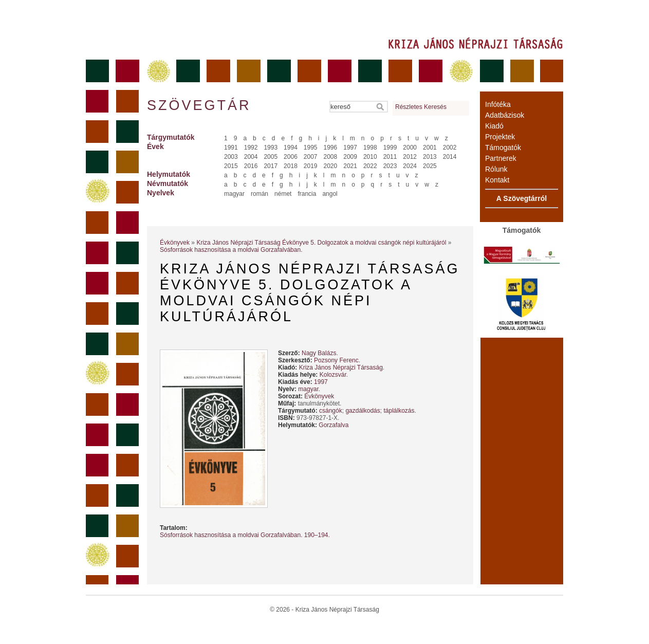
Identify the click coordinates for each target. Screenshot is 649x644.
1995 (311, 148)
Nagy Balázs (319, 353)
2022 (370, 166)
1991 (231, 148)
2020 (331, 166)
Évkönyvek (175, 243)
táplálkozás (399, 411)
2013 (430, 157)
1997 (350, 148)
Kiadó (494, 126)
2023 (390, 166)
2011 (390, 157)
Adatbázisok (505, 115)
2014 (450, 157)
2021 (350, 166)
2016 (251, 166)
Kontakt (497, 180)
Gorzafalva (333, 425)
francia (307, 194)
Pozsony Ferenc (336, 360)
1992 (251, 148)
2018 (291, 166)
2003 (231, 157)
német (283, 194)
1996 (331, 148)
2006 (291, 157)
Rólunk (496, 169)
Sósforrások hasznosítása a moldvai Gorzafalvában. (231, 250)
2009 (350, 157)
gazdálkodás (363, 411)
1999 (390, 148)
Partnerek (501, 158)
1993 (271, 148)
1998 (370, 148)
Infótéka (498, 104)
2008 (331, 157)
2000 (410, 148)
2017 (271, 166)
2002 (450, 148)
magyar (234, 194)
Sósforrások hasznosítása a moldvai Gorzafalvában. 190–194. (245, 535)
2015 (231, 166)
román (259, 194)
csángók (331, 411)
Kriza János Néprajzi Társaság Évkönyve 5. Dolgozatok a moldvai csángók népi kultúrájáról (321, 243)
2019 (311, 166)
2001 (430, 148)
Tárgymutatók (171, 137)
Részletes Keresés (421, 107)
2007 (311, 157)
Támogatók (503, 148)
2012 (410, 157)
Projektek (500, 137)
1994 (291, 148)
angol (330, 194)
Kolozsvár (333, 375)
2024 (410, 166)
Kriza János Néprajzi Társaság (341, 367)
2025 (430, 166)
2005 (271, 157)
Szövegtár (198, 105)
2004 (251, 157)
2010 (370, 157)
